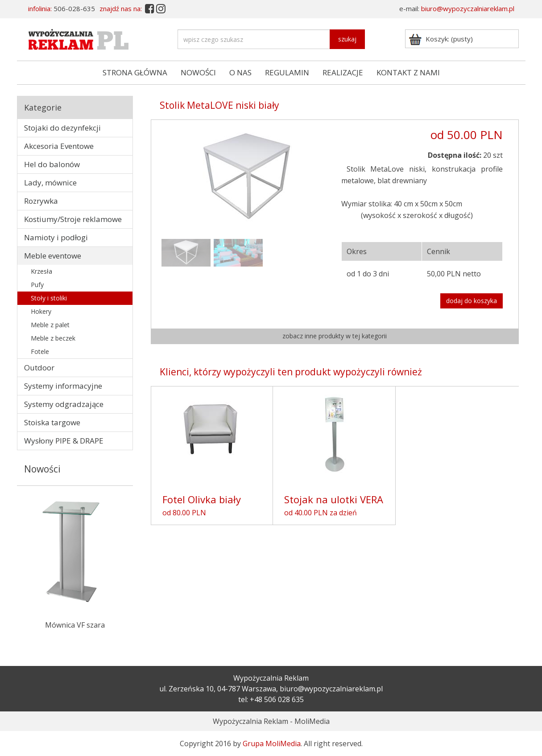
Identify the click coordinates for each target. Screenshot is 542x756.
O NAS (240, 72)
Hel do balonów (52, 164)
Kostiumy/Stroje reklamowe (73, 219)
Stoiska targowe (52, 422)
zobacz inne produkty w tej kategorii (335, 336)
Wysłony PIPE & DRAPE (64, 441)
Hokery (41, 311)
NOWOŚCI (198, 72)
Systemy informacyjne (63, 386)
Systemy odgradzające (64, 404)
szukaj (347, 39)
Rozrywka (41, 201)
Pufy (37, 285)
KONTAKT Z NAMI (408, 72)
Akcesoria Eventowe (59, 146)
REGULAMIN (287, 72)
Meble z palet (50, 325)
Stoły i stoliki (49, 298)
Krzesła (41, 271)
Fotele (40, 351)
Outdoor (39, 368)
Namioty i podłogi (56, 237)
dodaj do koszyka (472, 301)
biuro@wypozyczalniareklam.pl (468, 8)
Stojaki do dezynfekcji (62, 128)
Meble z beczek (53, 338)
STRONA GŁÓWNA (135, 72)
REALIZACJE (343, 72)
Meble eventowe (53, 256)
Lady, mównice (50, 183)
